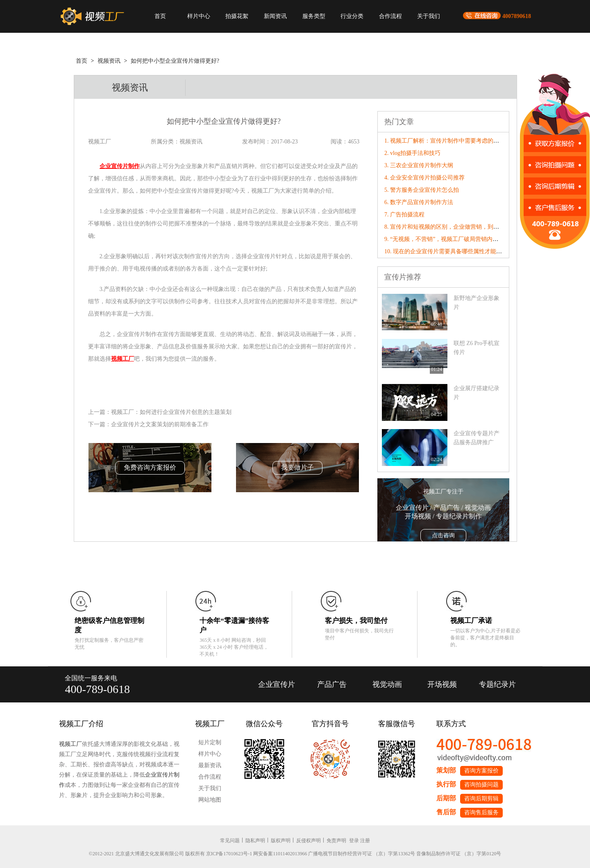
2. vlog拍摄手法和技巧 (412, 153)
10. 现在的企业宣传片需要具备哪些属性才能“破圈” (448, 251)
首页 (160, 16)
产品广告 (332, 684)
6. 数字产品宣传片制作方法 (419, 202)
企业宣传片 (277, 684)
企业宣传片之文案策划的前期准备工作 (160, 424)
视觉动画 (387, 684)
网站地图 (210, 800)
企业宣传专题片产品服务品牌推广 (477, 438)
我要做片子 (297, 467)
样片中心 (199, 16)
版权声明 (281, 841)
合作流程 (390, 16)
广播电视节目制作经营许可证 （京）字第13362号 (362, 854)
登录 (354, 841)
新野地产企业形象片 (477, 303)
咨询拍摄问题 (481, 785)
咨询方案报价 (481, 771)
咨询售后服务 (481, 812)
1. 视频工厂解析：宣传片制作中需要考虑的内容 (445, 141)
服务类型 (314, 16)
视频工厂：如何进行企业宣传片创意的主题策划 (171, 412)
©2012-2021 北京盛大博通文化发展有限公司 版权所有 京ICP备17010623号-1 (171, 854)
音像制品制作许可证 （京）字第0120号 (459, 854)
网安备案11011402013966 (280, 854)
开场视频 (442, 684)
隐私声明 (255, 841)
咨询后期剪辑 (481, 799)
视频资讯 (109, 61)
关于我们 (429, 16)
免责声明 (336, 841)
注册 (365, 841)
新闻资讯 (275, 16)
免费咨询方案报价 (150, 467)
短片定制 (210, 742)
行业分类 (352, 16)
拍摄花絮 (237, 16)
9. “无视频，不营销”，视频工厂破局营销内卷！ (444, 239)
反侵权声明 (309, 841)
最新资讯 (210, 765)
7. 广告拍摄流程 (404, 215)
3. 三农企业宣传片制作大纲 (419, 165)
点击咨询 (443, 535)
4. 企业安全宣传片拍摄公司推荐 (424, 178)
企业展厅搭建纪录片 (477, 393)
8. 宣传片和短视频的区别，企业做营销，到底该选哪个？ (456, 227)
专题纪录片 (497, 684)
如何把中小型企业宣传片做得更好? (175, 61)
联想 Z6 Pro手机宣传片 (477, 348)
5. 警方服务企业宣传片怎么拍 (422, 190)
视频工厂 (70, 744)
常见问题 (230, 841)
